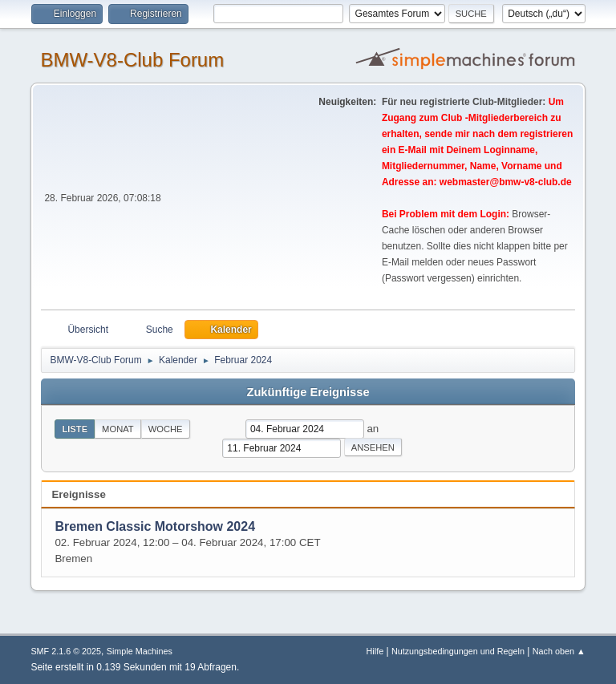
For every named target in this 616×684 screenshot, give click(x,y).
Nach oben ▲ (559, 651)
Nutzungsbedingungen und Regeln (458, 651)
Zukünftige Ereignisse (308, 392)
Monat (118, 429)
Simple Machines (140, 651)
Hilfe (375, 651)
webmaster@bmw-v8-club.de (506, 182)
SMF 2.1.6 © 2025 (66, 651)
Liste (75, 429)
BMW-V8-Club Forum (132, 60)
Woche (166, 429)
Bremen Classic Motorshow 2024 (155, 526)
